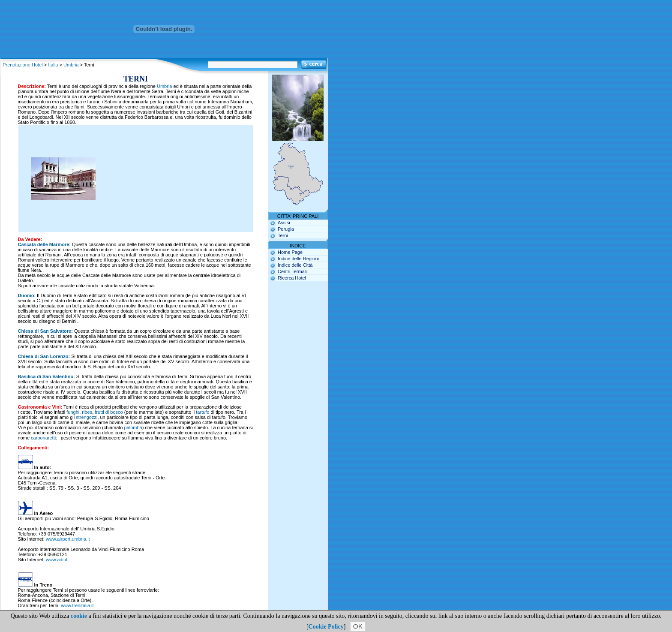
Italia (53, 65)
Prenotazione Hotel (23, 65)
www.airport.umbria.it (68, 539)
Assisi (284, 223)
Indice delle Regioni (298, 259)
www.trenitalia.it (77, 605)
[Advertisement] (173, 178)
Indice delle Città (295, 265)
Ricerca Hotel (292, 278)
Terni (283, 235)
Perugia (286, 229)
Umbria (71, 65)
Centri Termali (292, 271)
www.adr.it (57, 560)
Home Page (290, 252)
